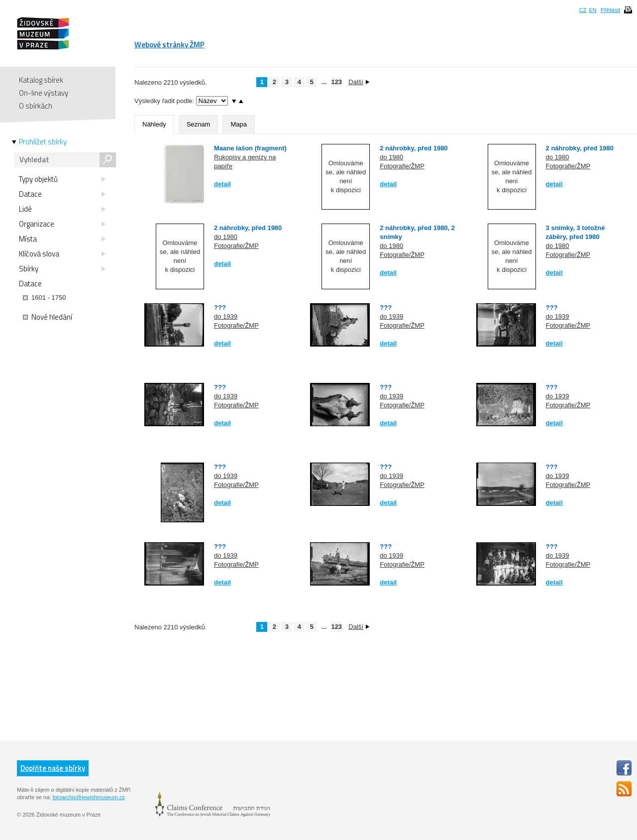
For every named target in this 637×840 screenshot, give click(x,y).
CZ (583, 10)
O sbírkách (36, 106)
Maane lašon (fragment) (250, 148)
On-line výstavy (44, 93)
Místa (62, 239)
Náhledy (154, 124)
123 (336, 82)
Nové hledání (48, 317)
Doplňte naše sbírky (53, 768)
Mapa (239, 124)
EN (592, 10)
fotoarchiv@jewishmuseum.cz (89, 797)
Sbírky (62, 269)
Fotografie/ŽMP (402, 166)
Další (359, 82)
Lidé (62, 209)
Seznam (199, 124)
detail (222, 184)
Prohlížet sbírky (43, 142)
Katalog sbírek (41, 80)
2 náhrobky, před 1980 (414, 148)
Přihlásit (610, 10)
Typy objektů (62, 179)
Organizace (62, 224)
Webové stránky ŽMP (169, 45)
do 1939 (226, 316)
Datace (62, 194)
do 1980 (391, 157)
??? (220, 307)
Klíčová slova (62, 254)
